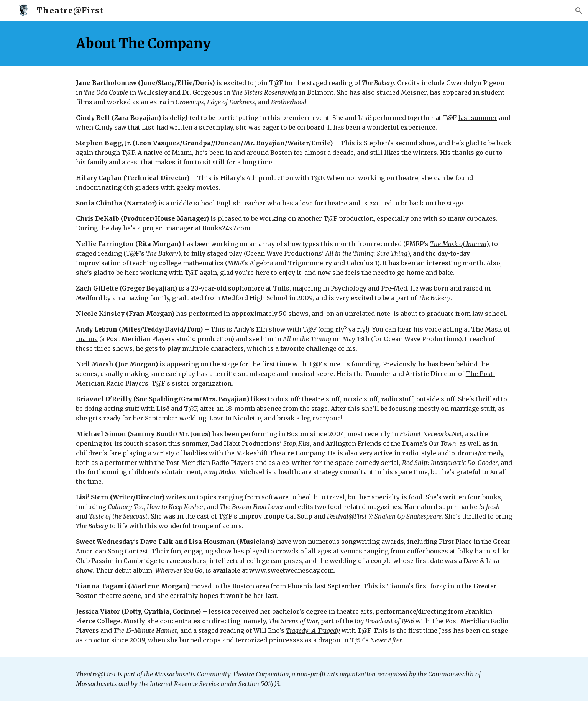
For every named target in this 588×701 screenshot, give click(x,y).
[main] (294, 44)
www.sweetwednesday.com (292, 570)
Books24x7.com (226, 228)
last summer (478, 118)
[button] (579, 11)
